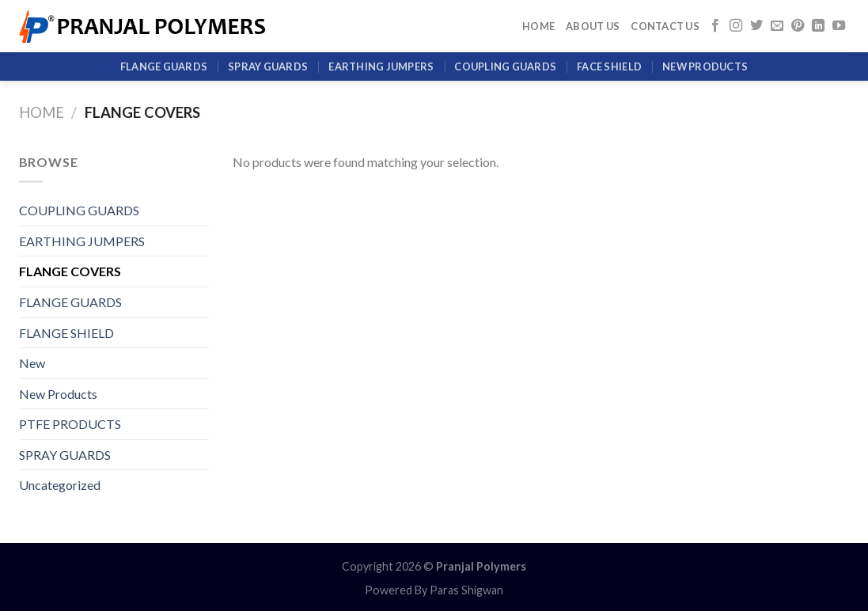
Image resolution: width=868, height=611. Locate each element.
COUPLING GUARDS (505, 66)
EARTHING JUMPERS (381, 66)
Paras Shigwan (466, 590)
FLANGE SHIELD (66, 333)
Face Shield (609, 66)
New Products (705, 66)
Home (538, 26)
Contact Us (665, 26)
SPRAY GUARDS (268, 66)
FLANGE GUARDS (164, 66)
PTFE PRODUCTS (70, 424)
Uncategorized (60, 485)
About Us (593, 26)
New (32, 363)
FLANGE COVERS (70, 271)
